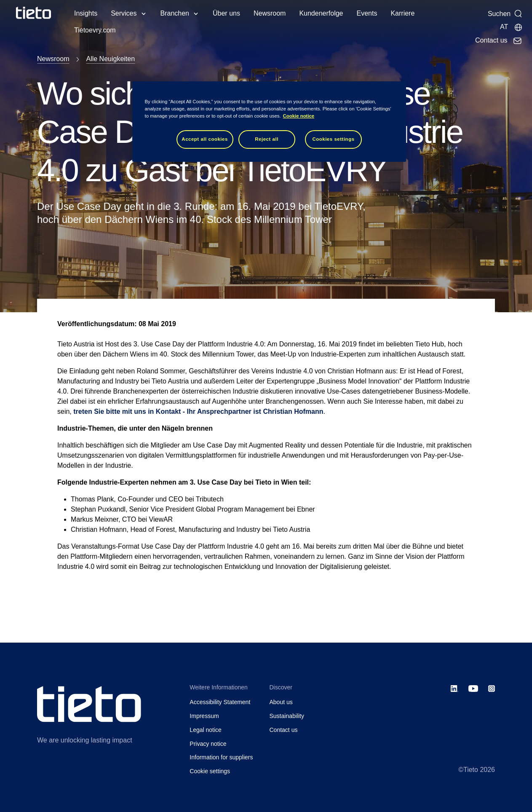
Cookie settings (210, 771)
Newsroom (270, 13)
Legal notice (206, 730)
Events (367, 13)
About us (281, 702)
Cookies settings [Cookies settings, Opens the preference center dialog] (333, 139)
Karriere (402, 13)
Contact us (284, 730)
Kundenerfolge (321, 13)
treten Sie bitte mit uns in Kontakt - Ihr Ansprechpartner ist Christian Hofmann (198, 411)
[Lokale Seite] (511, 27)
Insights (86, 13)
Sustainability (287, 716)
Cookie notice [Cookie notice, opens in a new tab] (299, 116)
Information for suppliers (221, 757)
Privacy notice (208, 744)
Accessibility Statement (220, 702)
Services (124, 13)
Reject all (267, 139)
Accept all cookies (205, 139)
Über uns (226, 13)
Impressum (204, 716)
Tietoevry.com (95, 30)
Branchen (175, 13)
